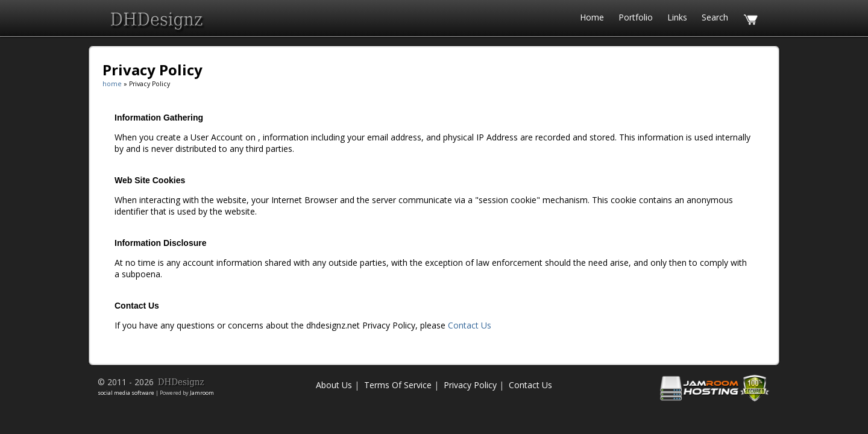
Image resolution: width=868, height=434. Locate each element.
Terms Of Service (398, 385)
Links (677, 17)
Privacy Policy (470, 385)
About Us (334, 385)
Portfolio (636, 17)
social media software (126, 393)
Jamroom (202, 393)
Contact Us (470, 325)
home (592, 17)
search (715, 17)
